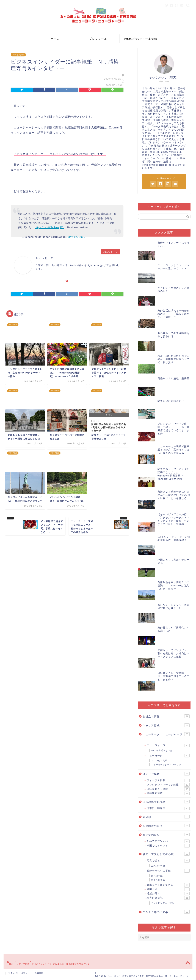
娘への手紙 (157, 876)
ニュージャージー (168, 745)
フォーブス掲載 (168, 780)
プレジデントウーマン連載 (168, 785)
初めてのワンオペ (168, 841)
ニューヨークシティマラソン (166, 765)
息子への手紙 (158, 880)
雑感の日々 (168, 894)
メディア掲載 (18, 55)
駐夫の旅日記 (168, 898)
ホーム (55, 39)
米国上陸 (168, 889)
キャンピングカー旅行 (163, 903)
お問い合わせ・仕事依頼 (141, 39)
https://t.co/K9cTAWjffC (49, 227)
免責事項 (39, 973)
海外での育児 (166, 835)
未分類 (166, 817)
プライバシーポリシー (19, 973)
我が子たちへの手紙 (168, 871)
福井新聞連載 (168, 793)
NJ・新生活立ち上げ (162, 751)
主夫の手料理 (158, 866)
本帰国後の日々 (166, 826)
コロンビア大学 (159, 761)
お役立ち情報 (166, 716)
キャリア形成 (166, 725)
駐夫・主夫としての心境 (166, 854)
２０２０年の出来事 (166, 912)
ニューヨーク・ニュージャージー (166, 736)
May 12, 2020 (76, 237)
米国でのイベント (168, 846)
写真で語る (168, 861)
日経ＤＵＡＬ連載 (168, 789)
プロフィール (98, 39)
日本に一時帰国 (168, 808)
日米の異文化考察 (166, 802)
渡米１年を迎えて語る (168, 885)
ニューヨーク (168, 756)
